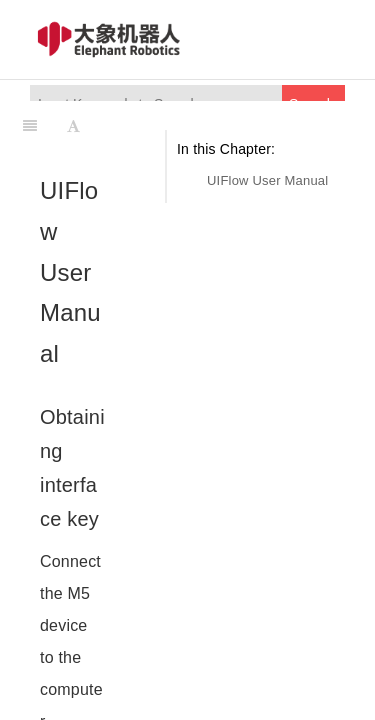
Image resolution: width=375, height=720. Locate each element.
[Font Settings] (73, 126)
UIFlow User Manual (267, 180)
